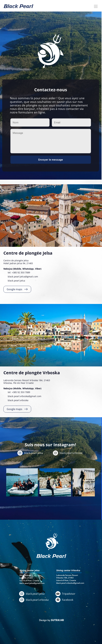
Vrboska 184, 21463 (65, 578)
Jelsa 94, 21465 (26, 578)
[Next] (90, 482)
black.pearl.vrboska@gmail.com (25, 396)
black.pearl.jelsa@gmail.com (23, 277)
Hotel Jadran (25, 575)
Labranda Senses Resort (67, 575)
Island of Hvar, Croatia (66, 580)
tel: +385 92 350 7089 (19, 272)
